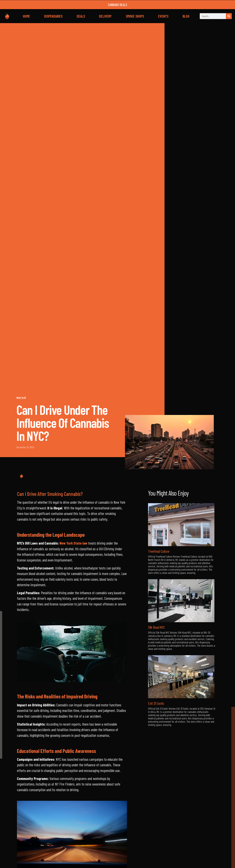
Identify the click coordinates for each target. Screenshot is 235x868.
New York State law (73, 543)
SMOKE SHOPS (135, 16)
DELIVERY (105, 16)
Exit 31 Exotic (156, 703)
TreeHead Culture (159, 551)
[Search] (229, 16)
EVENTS (163, 16)
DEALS (81, 16)
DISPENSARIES (53, 16)
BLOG (186, 16)
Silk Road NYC (156, 627)
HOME (26, 16)
